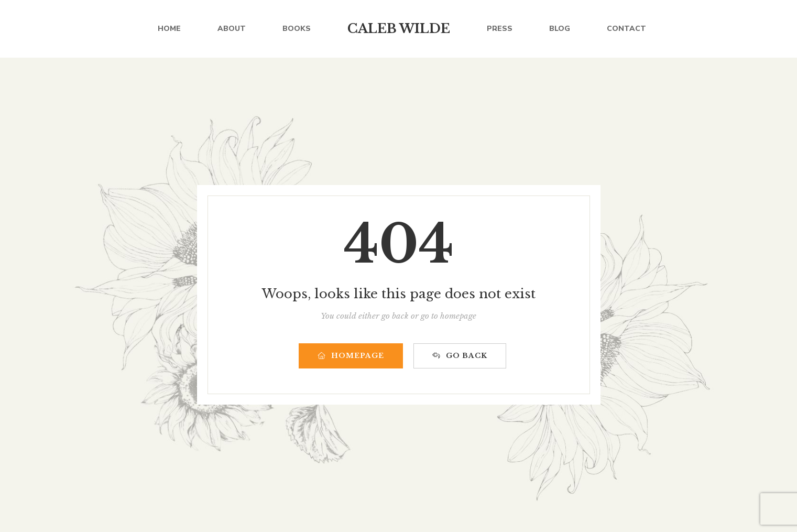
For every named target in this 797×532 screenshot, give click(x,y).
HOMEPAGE (351, 356)
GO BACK (460, 356)
